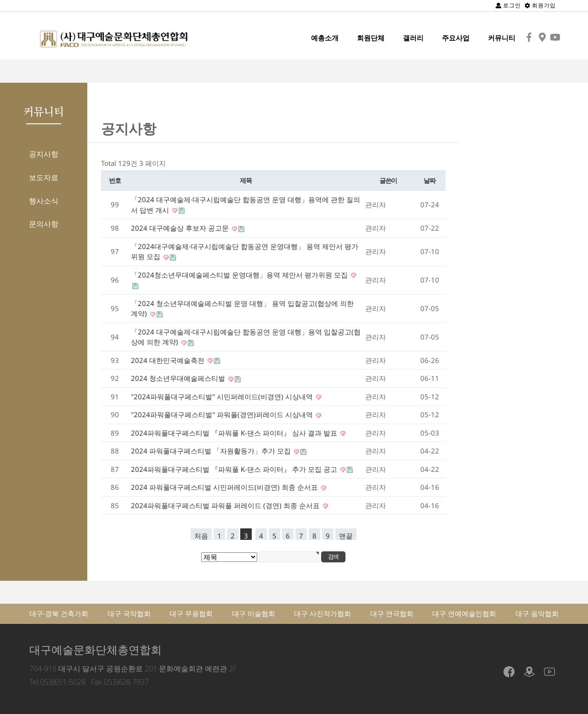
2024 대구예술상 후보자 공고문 (181, 228)
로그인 (508, 5)
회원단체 (371, 38)
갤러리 (413, 38)
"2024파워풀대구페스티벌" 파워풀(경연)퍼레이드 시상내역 (223, 414)
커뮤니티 (502, 38)
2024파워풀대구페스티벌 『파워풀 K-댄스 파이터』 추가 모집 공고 (235, 469)
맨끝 (346, 535)
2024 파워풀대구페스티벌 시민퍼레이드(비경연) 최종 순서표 (225, 487)
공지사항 (44, 154)
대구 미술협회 (254, 614)
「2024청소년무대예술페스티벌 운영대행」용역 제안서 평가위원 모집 (240, 275)
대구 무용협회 (191, 614)
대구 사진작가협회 (322, 614)
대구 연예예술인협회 (464, 614)
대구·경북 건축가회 (59, 614)
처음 (201, 535)
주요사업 (456, 38)
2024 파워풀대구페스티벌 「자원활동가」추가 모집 (212, 451)
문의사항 (44, 224)
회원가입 (540, 5)
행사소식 (44, 201)
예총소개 (325, 38)
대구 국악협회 (129, 614)
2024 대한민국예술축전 (169, 360)
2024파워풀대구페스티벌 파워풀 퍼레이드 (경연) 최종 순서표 (226, 505)
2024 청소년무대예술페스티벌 (179, 378)
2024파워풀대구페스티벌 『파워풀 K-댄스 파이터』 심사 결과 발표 (235, 433)
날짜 (429, 180)
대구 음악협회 (537, 614)
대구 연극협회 (392, 614)
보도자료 (44, 177)
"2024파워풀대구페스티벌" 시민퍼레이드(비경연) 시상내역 (223, 397)
